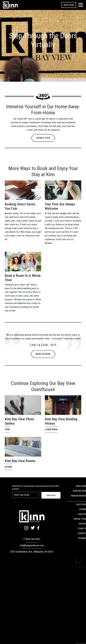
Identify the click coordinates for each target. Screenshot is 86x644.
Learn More (51, 429)
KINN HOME (81, 486)
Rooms (8, 467)
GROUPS (82, 524)
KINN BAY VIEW (80, 491)
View (7, 429)
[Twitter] (33, 528)
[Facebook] (38, 528)
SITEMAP (82, 538)
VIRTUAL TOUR (80, 519)
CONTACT (82, 533)
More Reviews (43, 354)
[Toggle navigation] (81, 5)
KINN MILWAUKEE (78, 496)
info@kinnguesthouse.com (32, 545)
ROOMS (83, 509)
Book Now (69, 5)
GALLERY (82, 514)
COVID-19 (82, 529)
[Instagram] (26, 528)
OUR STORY (81, 505)
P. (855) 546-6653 (32, 539)
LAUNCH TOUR (43, 138)
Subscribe (51, 495)
